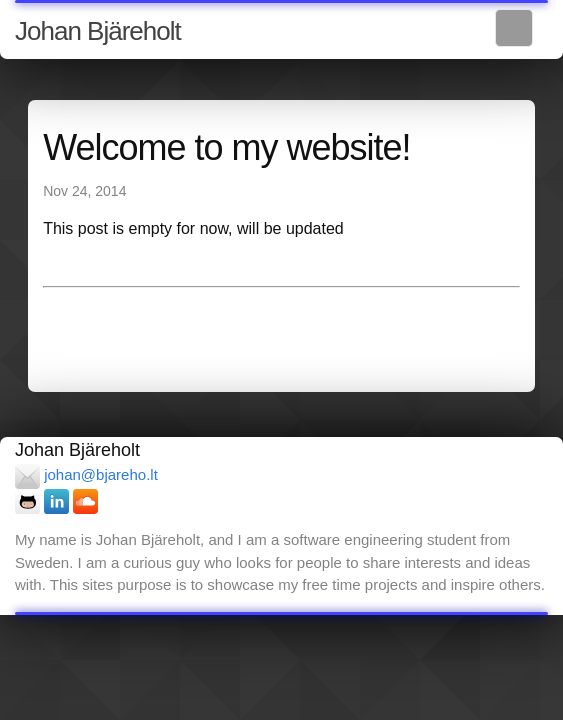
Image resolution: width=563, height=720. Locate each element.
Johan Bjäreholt (98, 31)
